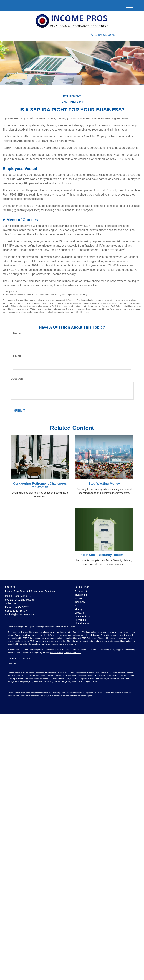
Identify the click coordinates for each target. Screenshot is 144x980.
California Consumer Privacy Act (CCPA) (97, 650)
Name (17, 333)
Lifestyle (79, 613)
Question (17, 379)
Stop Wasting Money (104, 484)
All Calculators (83, 623)
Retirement (81, 591)
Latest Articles (83, 616)
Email (17, 356)
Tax (77, 606)
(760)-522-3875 (103, 35)
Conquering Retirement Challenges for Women (40, 485)
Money (79, 609)
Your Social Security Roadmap (104, 555)
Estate (78, 598)
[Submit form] (20, 411)
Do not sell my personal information (66, 652)
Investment (81, 595)
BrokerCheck (70, 627)
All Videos (80, 620)
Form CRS (12, 664)
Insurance (80, 602)
